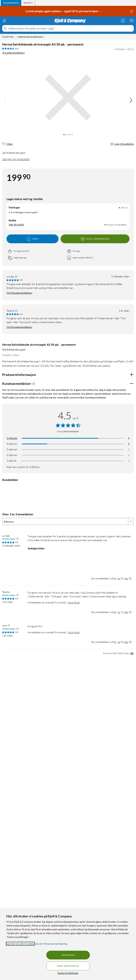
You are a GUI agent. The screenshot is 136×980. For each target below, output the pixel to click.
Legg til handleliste (122, 144)
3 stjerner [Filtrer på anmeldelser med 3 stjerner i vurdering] (12, 449)
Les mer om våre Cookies (20, 944)
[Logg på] (123, 20)
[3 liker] (7, 144)
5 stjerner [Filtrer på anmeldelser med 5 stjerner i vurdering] (12, 438)
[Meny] (4, 21)
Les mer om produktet (16, 159)
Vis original (74, 602)
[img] (131, 100)
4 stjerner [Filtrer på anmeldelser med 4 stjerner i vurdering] (12, 444)
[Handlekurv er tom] (132, 20)
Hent (33, 239)
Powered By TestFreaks (118, 654)
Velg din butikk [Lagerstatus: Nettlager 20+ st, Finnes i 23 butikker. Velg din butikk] (16, 225)
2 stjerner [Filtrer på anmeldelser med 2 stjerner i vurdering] (12, 455)
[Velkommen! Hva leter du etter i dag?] (70, 28)
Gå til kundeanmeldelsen (19, 293)
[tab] (11, 3)
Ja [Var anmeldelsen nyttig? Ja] (119, 578)
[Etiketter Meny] (16, 37)
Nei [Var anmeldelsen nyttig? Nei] (126, 578)
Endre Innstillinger (68, 973)
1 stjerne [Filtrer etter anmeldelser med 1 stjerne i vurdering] (11, 461)
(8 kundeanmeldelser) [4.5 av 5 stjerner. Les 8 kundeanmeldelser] (13, 53)
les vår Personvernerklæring (51, 944)
